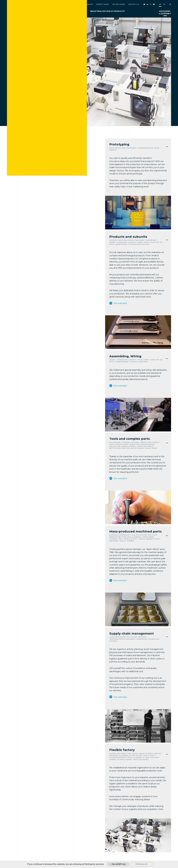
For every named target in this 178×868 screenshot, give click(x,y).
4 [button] (164, 121)
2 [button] (157, 121)
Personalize (141, 864)
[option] (89, 72)
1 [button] (154, 121)
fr (164, 4)
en (160, 4)
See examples (120, 303)
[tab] (138, 147)
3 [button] (161, 121)
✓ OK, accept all (118, 864)
